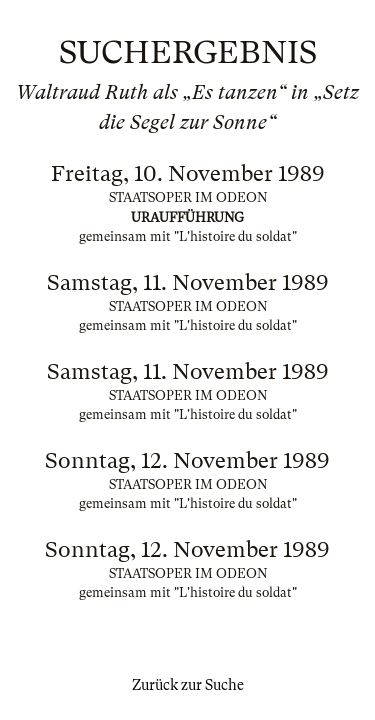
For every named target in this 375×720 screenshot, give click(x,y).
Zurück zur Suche (188, 685)
